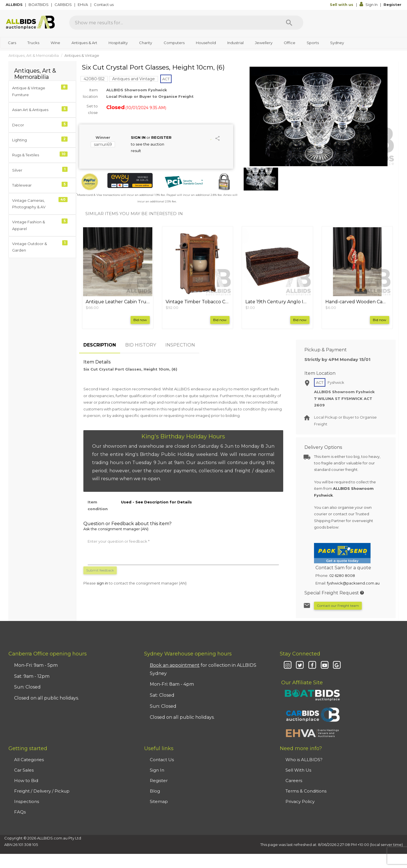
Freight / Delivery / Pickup (42, 791)
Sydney (337, 43)
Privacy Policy (300, 801)
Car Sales (24, 770)
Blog (155, 791)
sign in (102, 583)
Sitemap (159, 801)
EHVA (83, 5)
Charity (146, 43)
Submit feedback (100, 570)
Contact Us (162, 760)
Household (206, 43)
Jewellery (264, 43)
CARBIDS (64, 5)
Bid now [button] (140, 320)
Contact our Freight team (338, 606)
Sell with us (342, 5)
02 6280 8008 (342, 575)
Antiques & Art (84, 43)
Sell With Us (298, 770)
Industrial (235, 43)
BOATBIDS (39, 5)
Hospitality (118, 43)
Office (290, 43)
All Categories (29, 760)
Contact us (104, 5)
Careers (294, 781)
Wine (55, 43)
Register (392, 5)
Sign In (369, 5)
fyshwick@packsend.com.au (353, 583)
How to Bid (26, 781)
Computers (174, 43)
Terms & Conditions (306, 791)
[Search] (289, 23)
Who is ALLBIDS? (304, 760)
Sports (313, 43)
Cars (12, 43)
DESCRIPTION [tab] (100, 345)
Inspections (27, 801)
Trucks (33, 43)
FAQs (20, 812)
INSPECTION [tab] (180, 345)
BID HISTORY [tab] (141, 345)
